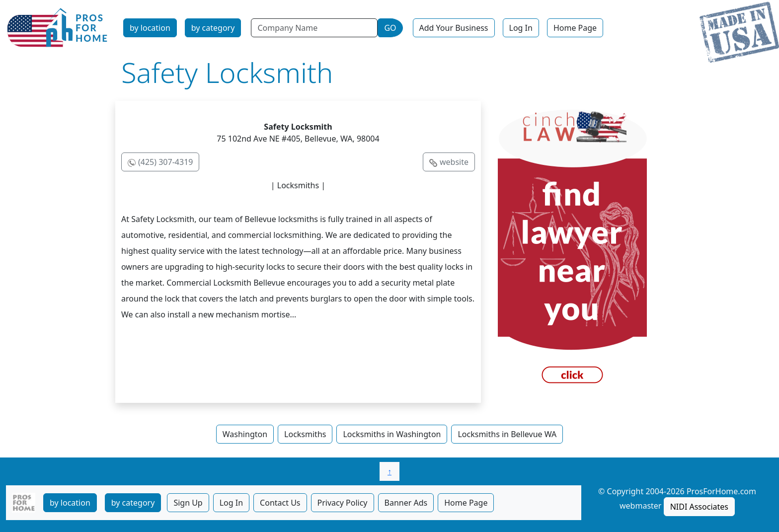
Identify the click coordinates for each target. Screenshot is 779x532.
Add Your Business (454, 28)
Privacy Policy (343, 503)
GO (390, 28)
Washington (245, 434)
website (454, 162)
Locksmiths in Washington (392, 434)
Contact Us (280, 503)
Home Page (575, 28)
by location (150, 28)
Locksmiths (305, 434)
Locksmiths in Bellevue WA (507, 434)
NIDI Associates (699, 507)
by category (213, 28)
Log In (521, 28)
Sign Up (188, 503)
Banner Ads (406, 503)
